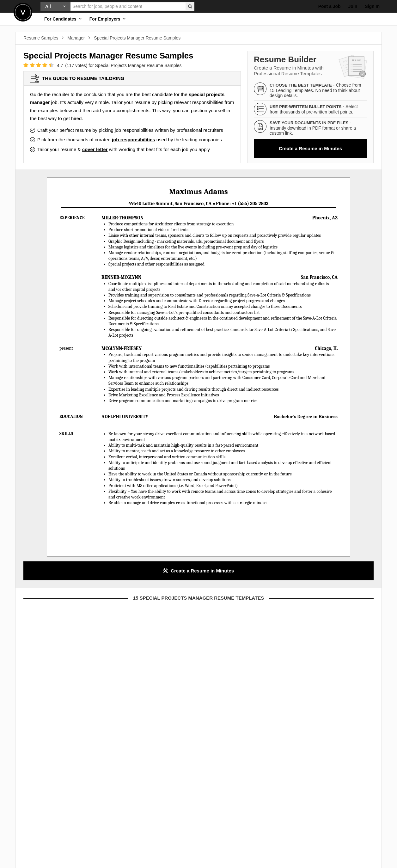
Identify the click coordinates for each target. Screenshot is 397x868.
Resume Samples (41, 38)
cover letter (95, 149)
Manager (76, 38)
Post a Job (330, 6)
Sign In (372, 6)
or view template (81, 755)
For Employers (108, 19)
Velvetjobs (23, 12)
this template (81, 678)
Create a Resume (311, 148)
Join (353, 6)
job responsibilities (134, 140)
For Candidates (63, 19)
